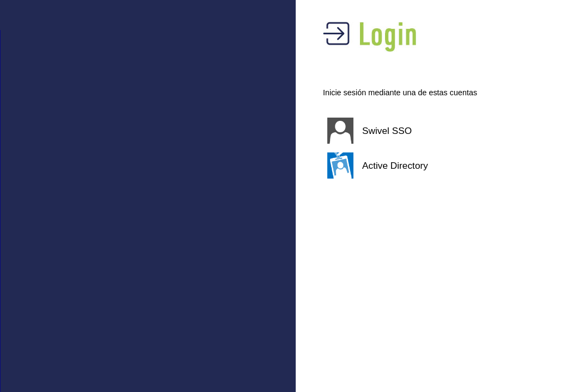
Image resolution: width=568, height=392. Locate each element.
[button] (418, 131)
